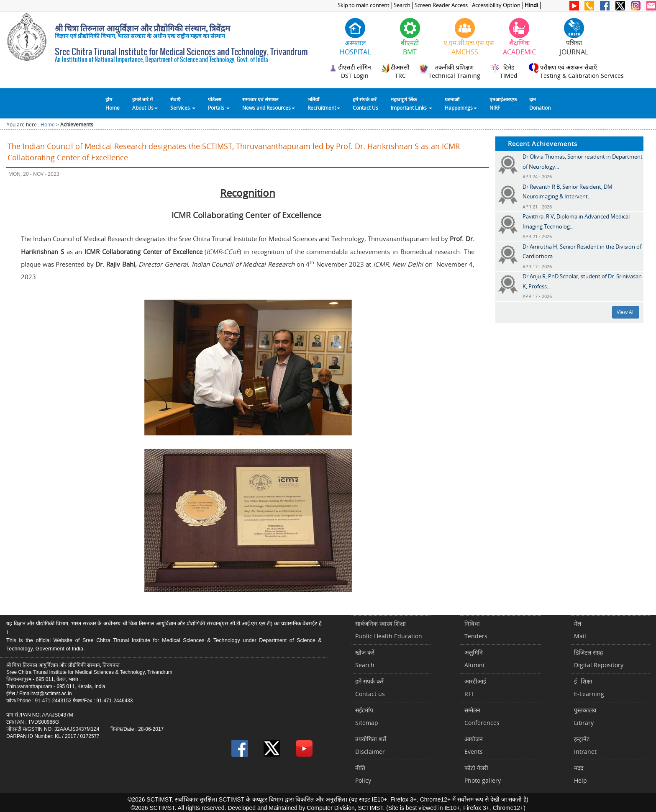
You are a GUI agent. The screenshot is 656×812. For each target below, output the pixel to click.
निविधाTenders (476, 630)
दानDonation (540, 103)
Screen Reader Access (441, 5)
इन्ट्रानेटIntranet (585, 745)
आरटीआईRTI (475, 687)
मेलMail (580, 630)
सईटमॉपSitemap (367, 716)
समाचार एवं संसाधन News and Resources (269, 103)
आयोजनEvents (474, 745)
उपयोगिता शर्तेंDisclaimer (371, 745)
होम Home (113, 103)
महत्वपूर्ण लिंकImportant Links (411, 103)
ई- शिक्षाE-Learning (589, 687)
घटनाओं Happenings (461, 103)
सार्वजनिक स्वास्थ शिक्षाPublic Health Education (389, 630)
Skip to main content (364, 5)
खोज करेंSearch (365, 659)
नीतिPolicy (363, 774)
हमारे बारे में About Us (145, 103)
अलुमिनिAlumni (474, 659)
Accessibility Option (496, 5)
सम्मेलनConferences (482, 716)
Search (402, 5)
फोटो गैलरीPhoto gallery (483, 774)
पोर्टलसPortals (219, 103)
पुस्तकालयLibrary (585, 716)
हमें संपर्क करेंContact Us (365, 103)
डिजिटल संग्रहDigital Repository (599, 659)
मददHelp (580, 774)
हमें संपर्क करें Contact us (370, 687)
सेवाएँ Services (183, 103)
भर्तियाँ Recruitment (324, 103)
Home (48, 125)
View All (626, 312)
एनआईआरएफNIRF (503, 103)
